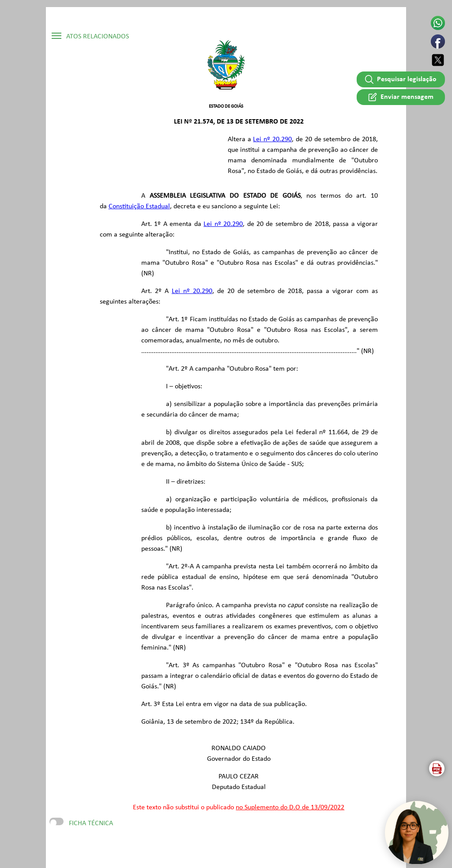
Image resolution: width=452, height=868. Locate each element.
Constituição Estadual (139, 207)
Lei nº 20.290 (272, 139)
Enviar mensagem (401, 97)
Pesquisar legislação (401, 79)
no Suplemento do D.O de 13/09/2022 (290, 808)
